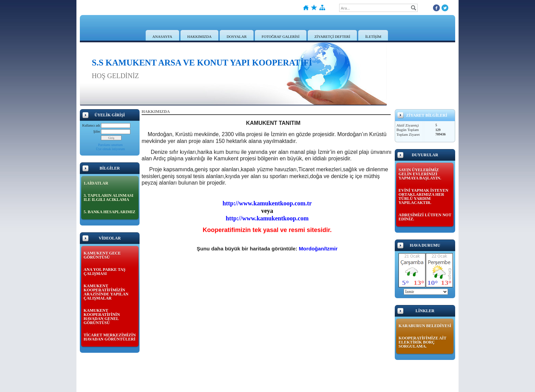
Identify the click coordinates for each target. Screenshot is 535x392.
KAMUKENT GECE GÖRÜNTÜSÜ (102, 255)
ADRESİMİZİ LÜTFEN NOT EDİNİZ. (425, 217)
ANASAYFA (162, 37)
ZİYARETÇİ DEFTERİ (332, 37)
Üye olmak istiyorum (110, 149)
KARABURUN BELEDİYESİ (425, 326)
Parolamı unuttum (111, 145)
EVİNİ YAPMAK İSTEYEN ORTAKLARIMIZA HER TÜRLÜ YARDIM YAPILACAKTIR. (423, 197)
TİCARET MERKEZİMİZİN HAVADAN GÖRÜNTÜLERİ (110, 337)
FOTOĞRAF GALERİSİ (281, 37)
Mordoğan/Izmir (318, 249)
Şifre (97, 132)
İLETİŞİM (373, 37)
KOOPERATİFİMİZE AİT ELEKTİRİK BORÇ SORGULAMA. (422, 342)
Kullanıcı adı (91, 125)
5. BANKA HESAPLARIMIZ (110, 212)
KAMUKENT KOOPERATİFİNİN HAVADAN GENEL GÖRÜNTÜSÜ (102, 317)
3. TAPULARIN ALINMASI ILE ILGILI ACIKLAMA (109, 198)
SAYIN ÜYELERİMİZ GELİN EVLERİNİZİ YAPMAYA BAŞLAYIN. (420, 174)
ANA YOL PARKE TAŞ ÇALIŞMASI (105, 272)
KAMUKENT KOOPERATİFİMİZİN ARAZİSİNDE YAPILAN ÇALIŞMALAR (106, 292)
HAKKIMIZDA (200, 37)
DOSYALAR (237, 37)
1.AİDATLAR (96, 183)
